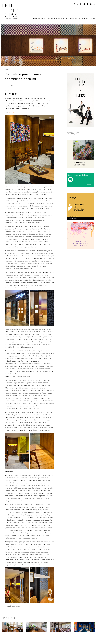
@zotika (12, 112)
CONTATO (92, 18)
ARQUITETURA (36, 18)
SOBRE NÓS (85, 18)
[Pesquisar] (94, 12)
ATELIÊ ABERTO (70, 18)
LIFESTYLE (50, 18)
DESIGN (43, 18)
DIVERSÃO (57, 18)
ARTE (63, 18)
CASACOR (78, 18)
